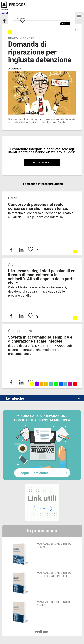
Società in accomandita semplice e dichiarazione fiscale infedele (40, 339)
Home (3, 13)
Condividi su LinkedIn (21, 250)
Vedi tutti (42, 632)
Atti (11, 264)
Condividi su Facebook (4, 21)
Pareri (13, 198)
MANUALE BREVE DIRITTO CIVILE (54, 604)
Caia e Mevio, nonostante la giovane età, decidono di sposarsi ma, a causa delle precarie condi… (37, 291)
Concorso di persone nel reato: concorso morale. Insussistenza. (38, 206)
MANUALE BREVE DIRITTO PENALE (54, 545)
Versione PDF (78, 30)
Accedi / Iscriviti (41, 163)
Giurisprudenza (20, 331)
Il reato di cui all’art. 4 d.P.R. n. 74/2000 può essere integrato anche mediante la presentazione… (40, 350)
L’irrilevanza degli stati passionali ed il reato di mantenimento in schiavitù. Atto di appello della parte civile (42, 277)
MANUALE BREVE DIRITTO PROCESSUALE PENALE (54, 574)
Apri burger (79, 17)
